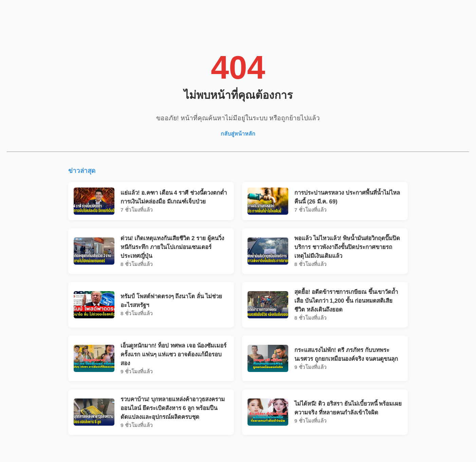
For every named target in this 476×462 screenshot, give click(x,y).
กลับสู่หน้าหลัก (238, 134)
